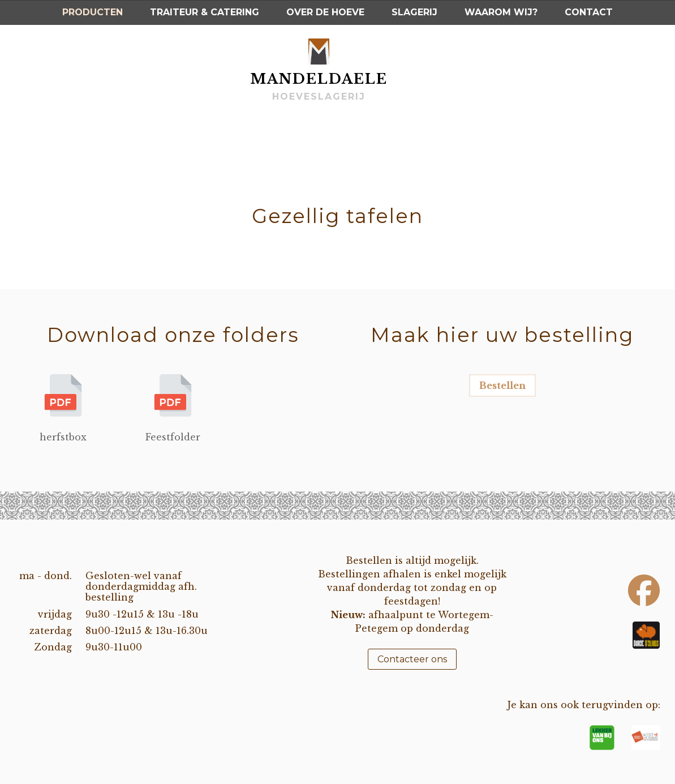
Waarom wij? (501, 12)
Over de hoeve (325, 12)
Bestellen (502, 385)
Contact (589, 12)
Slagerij (414, 12)
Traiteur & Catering (205, 12)
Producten (93, 12)
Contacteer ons (412, 659)
